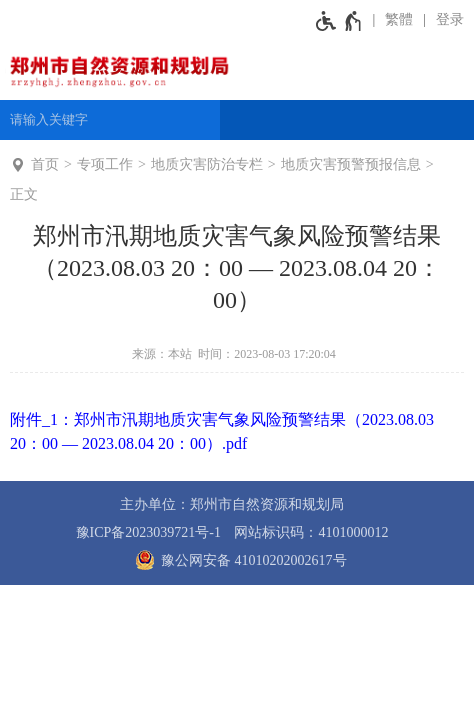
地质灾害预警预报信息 (351, 164)
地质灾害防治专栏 (207, 164)
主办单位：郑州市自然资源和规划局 (232, 504)
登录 (450, 19)
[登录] (443, 20)
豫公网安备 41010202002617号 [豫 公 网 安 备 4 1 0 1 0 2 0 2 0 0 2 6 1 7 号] (237, 560)
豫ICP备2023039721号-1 (148, 532)
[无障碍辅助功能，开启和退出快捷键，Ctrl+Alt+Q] (339, 20)
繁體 (399, 19)
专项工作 (105, 164)
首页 (45, 164)
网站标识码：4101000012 (311, 532)
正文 (24, 194)
